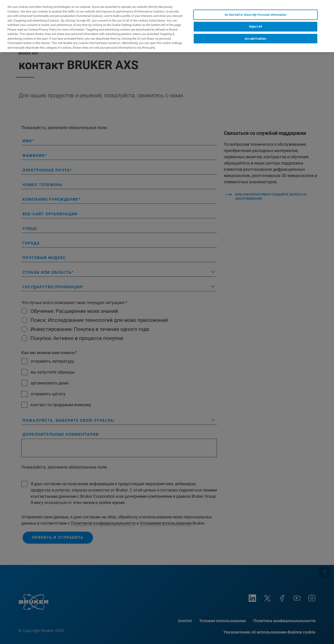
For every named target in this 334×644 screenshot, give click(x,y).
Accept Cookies (255, 39)
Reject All (255, 27)
